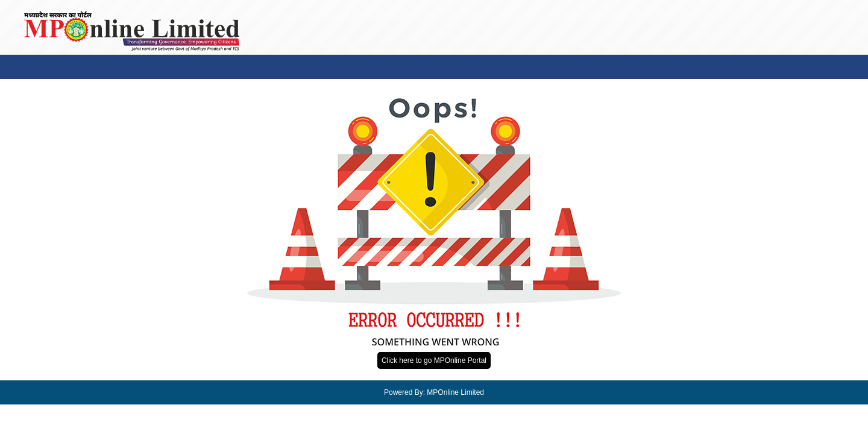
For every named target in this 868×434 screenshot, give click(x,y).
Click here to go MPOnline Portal (434, 360)
